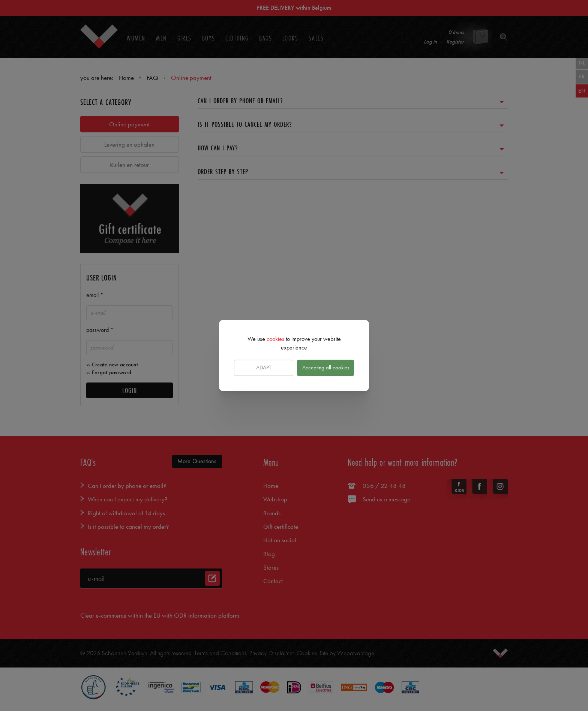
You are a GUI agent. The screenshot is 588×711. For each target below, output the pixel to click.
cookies (275, 339)
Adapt (264, 367)
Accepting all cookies (326, 367)
